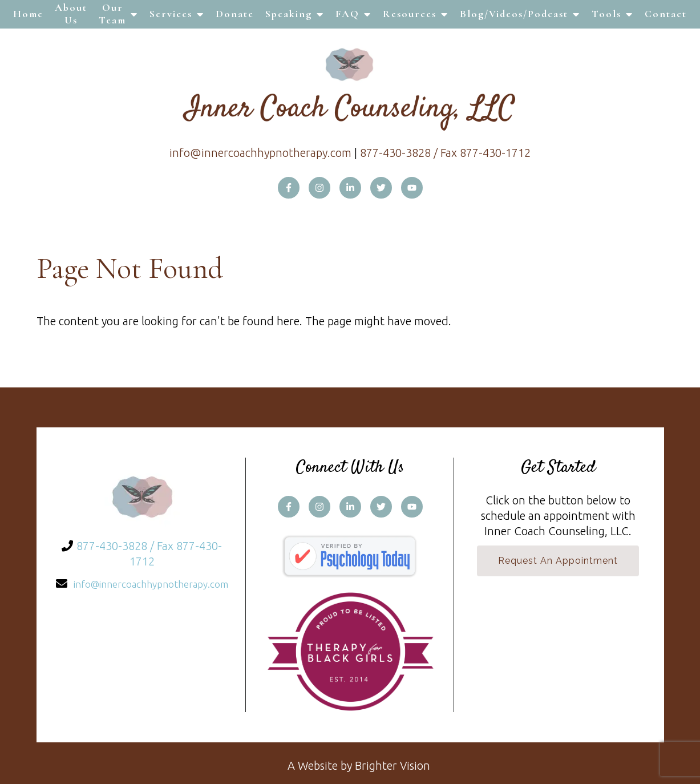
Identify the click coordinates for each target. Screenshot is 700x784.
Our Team (112, 14)
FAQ (347, 14)
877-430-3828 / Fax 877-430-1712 (445, 153)
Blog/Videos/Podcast (514, 14)
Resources (410, 14)
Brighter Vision (393, 765)
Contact (666, 14)
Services (171, 14)
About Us (71, 14)
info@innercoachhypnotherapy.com (260, 153)
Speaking (289, 14)
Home (28, 14)
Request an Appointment (558, 561)
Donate (235, 14)
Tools (606, 14)
